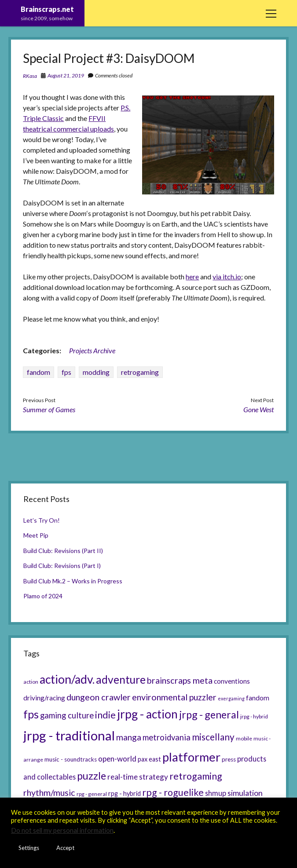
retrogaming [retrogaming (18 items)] (196, 776)
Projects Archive (92, 350)
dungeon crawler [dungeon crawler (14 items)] (99, 697)
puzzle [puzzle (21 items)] (92, 776)
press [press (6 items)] (229, 759)
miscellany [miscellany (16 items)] (213, 737)
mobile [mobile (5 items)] (244, 738)
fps (66, 372)
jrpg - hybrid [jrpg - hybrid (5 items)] (254, 716)
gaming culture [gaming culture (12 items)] (67, 715)
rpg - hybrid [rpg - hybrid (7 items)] (125, 793)
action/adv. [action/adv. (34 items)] (67, 679)
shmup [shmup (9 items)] (216, 793)
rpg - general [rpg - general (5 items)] (92, 794)
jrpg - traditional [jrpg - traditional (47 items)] (69, 735)
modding (96, 372)
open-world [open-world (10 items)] (117, 759)
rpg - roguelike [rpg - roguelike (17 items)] (173, 792)
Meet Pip (36, 535)
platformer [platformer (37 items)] (191, 757)
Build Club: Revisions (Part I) (62, 566)
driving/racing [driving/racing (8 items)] (44, 698)
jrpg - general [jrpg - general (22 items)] (209, 714)
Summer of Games (49, 409)
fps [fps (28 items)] (31, 714)
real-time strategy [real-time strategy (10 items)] (138, 777)
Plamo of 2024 (43, 596)
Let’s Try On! (42, 520)
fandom (38, 372)
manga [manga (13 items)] (129, 737)
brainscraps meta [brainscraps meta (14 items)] (180, 680)
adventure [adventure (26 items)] (121, 679)
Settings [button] (29, 848)
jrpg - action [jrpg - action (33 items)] (147, 714)
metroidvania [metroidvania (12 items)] (167, 737)
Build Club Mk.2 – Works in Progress (73, 581)
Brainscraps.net (47, 9)
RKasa (30, 76)
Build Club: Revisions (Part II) (63, 551)
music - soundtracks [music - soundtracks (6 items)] (71, 759)
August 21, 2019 (66, 75)
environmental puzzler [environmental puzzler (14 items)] (174, 697)
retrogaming (140, 372)
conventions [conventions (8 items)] (232, 681)
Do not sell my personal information (62, 830)
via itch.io (227, 277)
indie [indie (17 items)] (105, 715)
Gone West (258, 409)
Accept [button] (65, 848)
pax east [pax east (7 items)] (149, 759)
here (192, 277)
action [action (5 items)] (31, 682)
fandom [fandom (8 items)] (258, 698)
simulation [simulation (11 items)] (245, 793)
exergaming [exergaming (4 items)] (231, 698)
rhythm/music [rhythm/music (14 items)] (49, 792)
